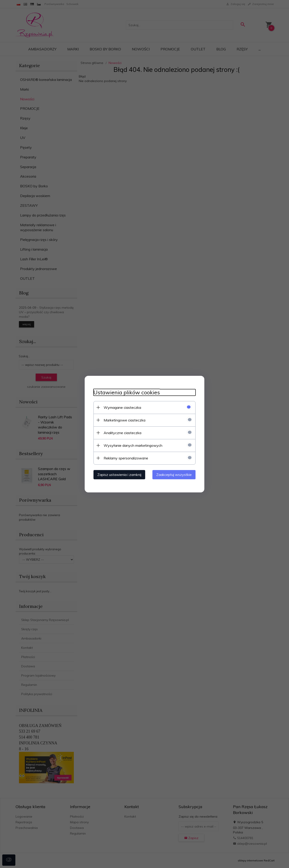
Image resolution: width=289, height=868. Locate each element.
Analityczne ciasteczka (122, 433)
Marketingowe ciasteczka (124, 420)
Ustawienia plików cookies (126, 392)
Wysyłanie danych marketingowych (132, 445)
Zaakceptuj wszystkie (175, 474)
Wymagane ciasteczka (121, 407)
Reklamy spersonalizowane (125, 458)
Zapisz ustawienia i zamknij (118, 474)
